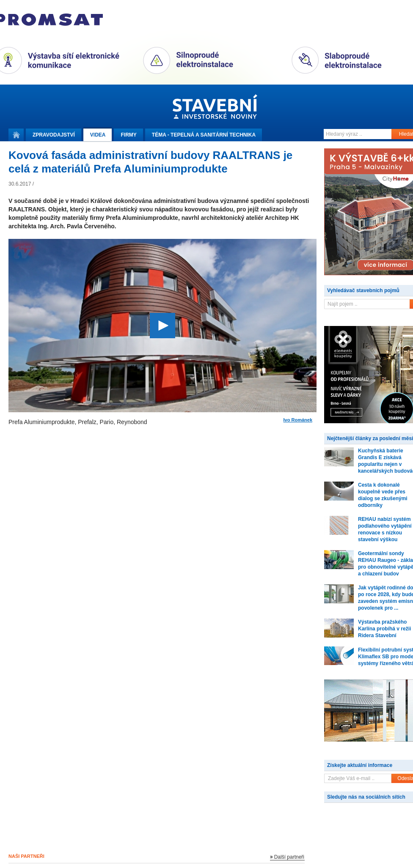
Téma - (204, 135)
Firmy (128, 135)
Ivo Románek (298, 420)
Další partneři (289, 857)
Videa (98, 135)
